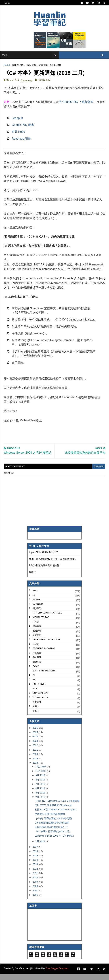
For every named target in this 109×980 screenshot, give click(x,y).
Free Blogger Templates (57, 975)
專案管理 (37, 708)
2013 (36, 871)
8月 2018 (41, 786)
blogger (98, 473)
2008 (36, 892)
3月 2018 (41, 799)
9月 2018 (41, 782)
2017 (36, 853)
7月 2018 (41, 790)
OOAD (36, 673)
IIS (34, 686)
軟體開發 (37, 637)
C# (34, 601)
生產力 (36, 713)
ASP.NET (37, 606)
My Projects (40, 704)
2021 (36, 756)
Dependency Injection (46, 646)
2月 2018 (41, 803)
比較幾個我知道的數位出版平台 (51, 833)
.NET (35, 597)
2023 (36, 747)
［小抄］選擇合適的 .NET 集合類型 (53, 825)
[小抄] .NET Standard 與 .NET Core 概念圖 (57, 807)
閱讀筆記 (37, 615)
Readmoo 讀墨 (21, 141)
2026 (36, 734)
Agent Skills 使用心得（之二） (45, 559)
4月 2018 (41, 795)
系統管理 (37, 664)
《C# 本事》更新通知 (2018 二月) (52, 838)
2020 (36, 760)
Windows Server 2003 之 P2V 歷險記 (54, 842)
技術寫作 (37, 659)
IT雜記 (36, 628)
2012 (36, 875)
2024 (36, 743)
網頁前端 (37, 668)
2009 (36, 888)
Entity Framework (44, 677)
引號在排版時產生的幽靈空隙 (44, 572)
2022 (36, 752)
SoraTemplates (22, 975)
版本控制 (37, 641)
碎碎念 (36, 650)
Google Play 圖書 (23, 127)
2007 (36, 897)
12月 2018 (41, 773)
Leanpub (17, 120)
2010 (36, 884)
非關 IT (36, 717)
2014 (36, 866)
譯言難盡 (37, 633)
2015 (36, 862)
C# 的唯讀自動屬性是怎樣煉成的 (52, 829)
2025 (36, 739)
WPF (35, 695)
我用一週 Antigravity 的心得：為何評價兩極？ (53, 565)
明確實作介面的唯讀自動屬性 (50, 820)
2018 (36, 769)
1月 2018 (41, 848)
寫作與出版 (18, 66)
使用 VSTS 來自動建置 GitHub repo (53, 812)
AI (34, 682)
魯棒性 (33, 578)
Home (7, 66)
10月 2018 (41, 777)
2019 (36, 765)
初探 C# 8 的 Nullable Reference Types (55, 816)
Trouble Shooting (44, 655)
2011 (36, 879)
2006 (36, 901)
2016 (36, 857)
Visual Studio (41, 624)
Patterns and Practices (47, 619)
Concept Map (41, 699)
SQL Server (39, 690)
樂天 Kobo (18, 134)
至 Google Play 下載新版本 (76, 104)
